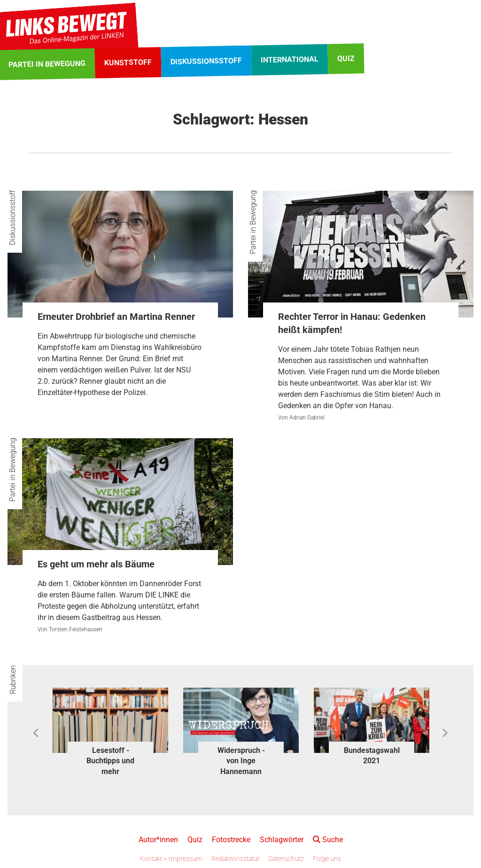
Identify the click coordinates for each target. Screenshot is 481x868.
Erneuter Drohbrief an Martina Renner (116, 317)
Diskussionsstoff (12, 218)
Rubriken (13, 680)
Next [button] (445, 733)
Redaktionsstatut (235, 859)
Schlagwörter (282, 840)
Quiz (195, 840)
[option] (110, 733)
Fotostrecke (231, 840)
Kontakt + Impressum (171, 859)
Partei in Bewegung (253, 222)
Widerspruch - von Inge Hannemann (241, 761)
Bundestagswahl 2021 (372, 756)
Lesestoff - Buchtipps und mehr (110, 761)
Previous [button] (36, 733)
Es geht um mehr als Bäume (96, 564)
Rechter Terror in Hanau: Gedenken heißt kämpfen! (352, 323)
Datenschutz (286, 859)
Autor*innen (158, 840)
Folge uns (327, 859)
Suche (328, 840)
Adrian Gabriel (307, 418)
